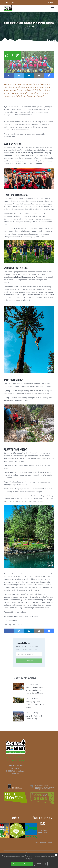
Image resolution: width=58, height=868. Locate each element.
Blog (33, 26)
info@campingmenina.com (16, 760)
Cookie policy (41, 864)
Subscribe (29, 661)
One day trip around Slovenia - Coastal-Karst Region (35, 705)
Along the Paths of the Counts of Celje (34, 717)
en (51, 2)
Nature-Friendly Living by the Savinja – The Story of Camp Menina (34, 690)
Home (26, 26)
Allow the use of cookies (22, 864)
